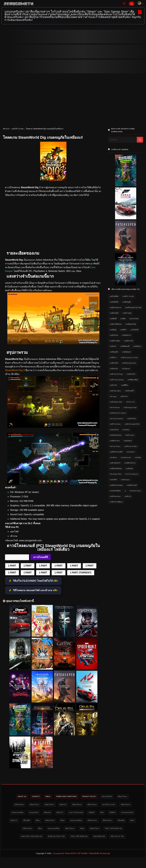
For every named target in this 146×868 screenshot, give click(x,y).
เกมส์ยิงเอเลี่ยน (133, 380)
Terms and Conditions (66, 797)
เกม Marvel (126, 369)
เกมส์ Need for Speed (118, 413)
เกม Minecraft (126, 457)
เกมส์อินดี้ (113, 319)
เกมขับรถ (113, 346)
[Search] (132, 4)
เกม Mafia (126, 430)
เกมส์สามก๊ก (114, 363)
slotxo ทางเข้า (121, 805)
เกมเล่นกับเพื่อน (115, 491)
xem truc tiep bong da (86, 838)
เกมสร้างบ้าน (132, 419)
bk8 (130, 813)
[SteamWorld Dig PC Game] (53, 484)
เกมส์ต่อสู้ (113, 330)
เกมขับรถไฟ (131, 374)
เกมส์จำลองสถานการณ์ (133, 308)
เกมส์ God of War (131, 446)
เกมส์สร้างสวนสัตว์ (116, 452)
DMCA (46, 797)
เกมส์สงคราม (126, 335)
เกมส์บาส (128, 496)
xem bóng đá (75, 846)
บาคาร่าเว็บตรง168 (101, 813)
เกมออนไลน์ (114, 430)
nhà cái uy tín (94, 846)
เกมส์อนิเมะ (137, 346)
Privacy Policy (91, 797)
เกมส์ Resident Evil (129, 363)
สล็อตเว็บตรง (128, 797)
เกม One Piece (115, 446)
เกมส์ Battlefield (115, 435)
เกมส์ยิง (123, 319)
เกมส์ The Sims (115, 424)
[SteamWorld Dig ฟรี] (53, 427)
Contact (32, 797)
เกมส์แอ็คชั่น (114, 302)
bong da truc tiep (113, 838)
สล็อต (79, 821)
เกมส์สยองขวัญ (131, 324)
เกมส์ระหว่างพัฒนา (116, 502)
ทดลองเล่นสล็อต (36, 813)
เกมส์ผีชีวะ (125, 385)
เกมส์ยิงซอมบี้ (125, 346)
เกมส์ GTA (124, 396)
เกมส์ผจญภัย (127, 302)
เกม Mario (113, 457)
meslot (71, 805)
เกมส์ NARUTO (115, 463)
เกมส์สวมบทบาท (115, 308)
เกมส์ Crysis (130, 435)
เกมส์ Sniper (125, 480)
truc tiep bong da (59, 838)
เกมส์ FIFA (113, 385)
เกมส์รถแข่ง (114, 335)
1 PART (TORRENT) (81, 573)
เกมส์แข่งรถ (114, 369)
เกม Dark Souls (135, 491)
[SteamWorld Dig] (53, 343)
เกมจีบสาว (113, 358)
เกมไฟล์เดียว (114, 296)
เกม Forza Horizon (116, 419)
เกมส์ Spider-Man (116, 402)
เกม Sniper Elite (116, 474)
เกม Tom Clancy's (132, 474)
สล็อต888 (67, 821)
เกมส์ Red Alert (115, 496)
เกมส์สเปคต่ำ (114, 313)
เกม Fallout (131, 452)
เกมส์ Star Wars (115, 391)
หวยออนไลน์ (54, 813)
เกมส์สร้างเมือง (115, 341)
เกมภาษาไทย (134, 319)
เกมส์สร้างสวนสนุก (116, 485)
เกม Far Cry (130, 402)
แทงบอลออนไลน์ (36, 821)
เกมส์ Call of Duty (116, 374)
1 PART (12, 566)
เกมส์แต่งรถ (128, 441)
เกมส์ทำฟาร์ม (129, 341)
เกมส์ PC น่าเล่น (17, 129)
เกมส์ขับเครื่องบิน (116, 469)
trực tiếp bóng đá (53, 846)
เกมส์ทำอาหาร (115, 441)
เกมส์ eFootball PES (132, 424)
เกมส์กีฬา (123, 330)
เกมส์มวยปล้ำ (129, 391)
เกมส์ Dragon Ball (130, 408)
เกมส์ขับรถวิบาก (130, 463)
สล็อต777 (84, 813)
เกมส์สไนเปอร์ (132, 485)
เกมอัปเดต (129, 469)
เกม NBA (138, 457)
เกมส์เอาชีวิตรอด (116, 324)
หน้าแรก (6, 129)
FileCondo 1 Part (17, 557)
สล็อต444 (69, 813)
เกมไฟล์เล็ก (135, 330)
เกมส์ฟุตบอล (126, 352)
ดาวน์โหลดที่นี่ (41, 557)
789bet (119, 813)
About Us (17, 797)
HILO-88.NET (110, 797)
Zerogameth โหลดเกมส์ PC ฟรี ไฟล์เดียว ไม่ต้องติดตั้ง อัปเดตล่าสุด (82, 863)
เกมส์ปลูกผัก (114, 352)
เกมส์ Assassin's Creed (129, 358)
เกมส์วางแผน (127, 313)
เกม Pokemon (115, 408)
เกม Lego (113, 396)
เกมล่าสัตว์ (113, 480)
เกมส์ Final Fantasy (117, 380)
